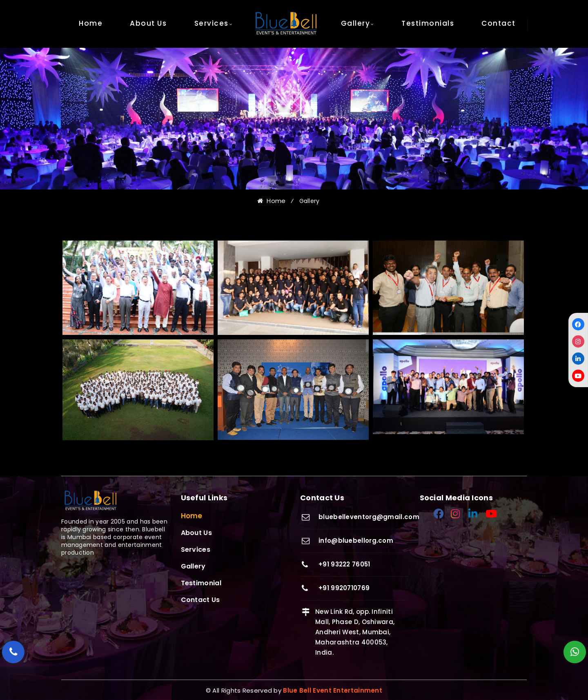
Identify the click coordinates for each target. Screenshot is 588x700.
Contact (499, 23)
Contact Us (200, 600)
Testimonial (201, 583)
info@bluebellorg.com (356, 541)
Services (212, 23)
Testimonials (428, 23)
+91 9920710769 (344, 588)
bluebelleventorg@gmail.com (369, 517)
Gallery (356, 23)
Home (91, 23)
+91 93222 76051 (344, 564)
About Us (148, 23)
